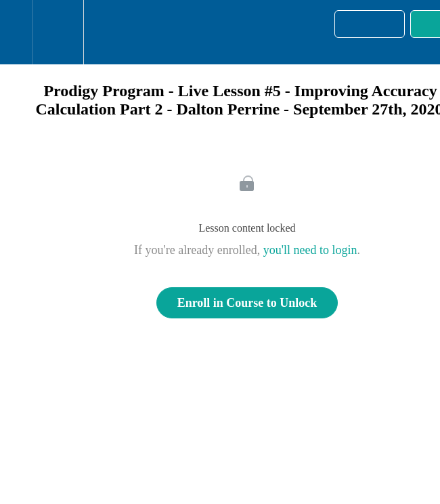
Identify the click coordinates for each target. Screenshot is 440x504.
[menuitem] (58, 32)
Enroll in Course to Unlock (247, 303)
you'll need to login (310, 250)
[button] (16, 32)
